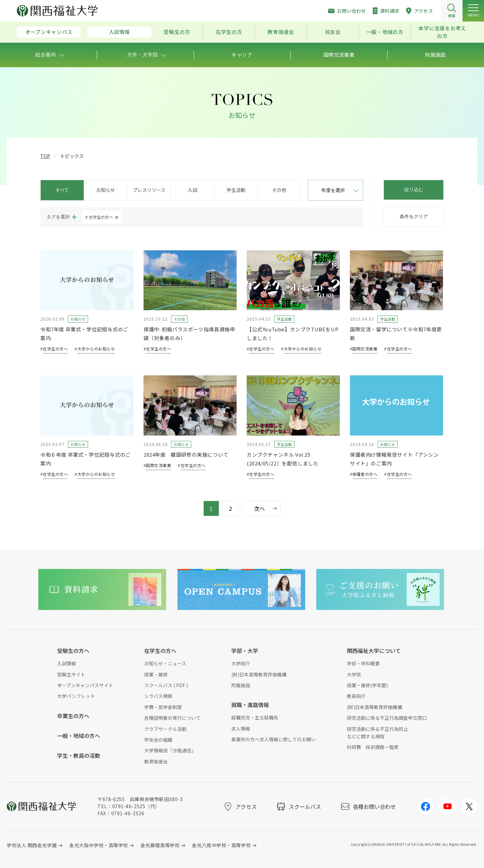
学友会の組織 (158, 740)
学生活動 (236, 190)
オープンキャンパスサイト (85, 685)
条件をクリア (414, 216)
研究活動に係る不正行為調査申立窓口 (387, 718)
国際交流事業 (365, 349)
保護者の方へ (365, 474)
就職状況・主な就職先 (255, 717)
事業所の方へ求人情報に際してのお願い (274, 739)
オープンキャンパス (49, 32)
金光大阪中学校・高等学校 (99, 845)
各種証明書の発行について (172, 718)
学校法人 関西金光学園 (32, 845)
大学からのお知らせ (96, 349)
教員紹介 (356, 696)
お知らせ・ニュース (165, 663)
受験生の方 (177, 32)
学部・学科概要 (363, 663)
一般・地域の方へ (79, 736)
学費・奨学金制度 (163, 707)
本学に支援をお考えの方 (442, 32)
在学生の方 (229, 32)
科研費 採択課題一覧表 (373, 747)
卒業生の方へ (73, 716)
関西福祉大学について (374, 651)
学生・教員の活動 (79, 755)
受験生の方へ (73, 651)
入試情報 (119, 32)
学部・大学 (245, 651)
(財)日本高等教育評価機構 (259, 674)
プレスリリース (149, 190)
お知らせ (106, 190)
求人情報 (241, 729)
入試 (193, 190)
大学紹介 (241, 663)
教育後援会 (281, 32)
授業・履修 (156, 674)
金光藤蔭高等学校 (160, 845)
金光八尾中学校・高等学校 (221, 845)
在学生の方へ (101, 217)
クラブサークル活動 (165, 729)
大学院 (354, 674)
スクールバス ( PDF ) (166, 685)
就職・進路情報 (250, 705)
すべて (62, 190)
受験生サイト (71, 674)
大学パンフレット (76, 696)
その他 (279, 190)
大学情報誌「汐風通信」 (170, 750)
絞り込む (414, 190)
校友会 (333, 32)
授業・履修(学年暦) (367, 685)
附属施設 (241, 685)
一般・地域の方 (385, 32)
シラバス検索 (158, 696)
